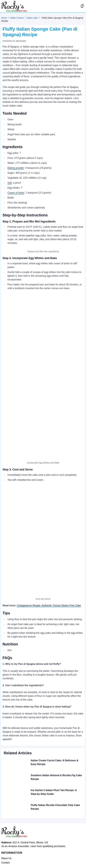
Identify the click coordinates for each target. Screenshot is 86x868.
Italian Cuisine (17, 18)
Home (4, 18)
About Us (6, 858)
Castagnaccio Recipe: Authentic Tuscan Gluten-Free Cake (49, 605)
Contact (6, 863)
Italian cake (32, 18)
